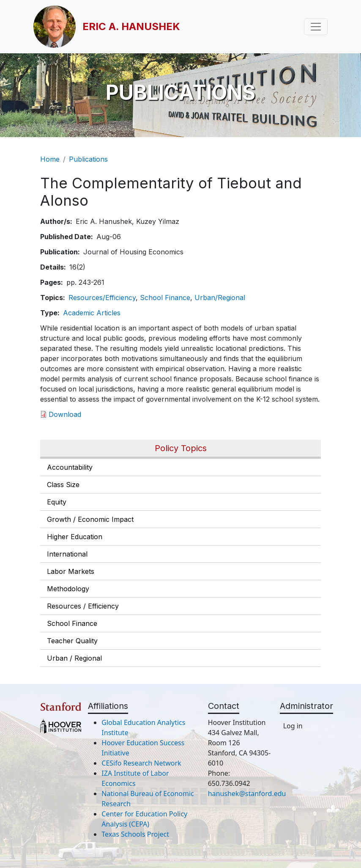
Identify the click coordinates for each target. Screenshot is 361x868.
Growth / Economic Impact (90, 519)
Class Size (63, 485)
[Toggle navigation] (316, 27)
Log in (293, 726)
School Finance (72, 623)
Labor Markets (71, 571)
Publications (88, 159)
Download (65, 414)
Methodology (68, 589)
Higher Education (75, 537)
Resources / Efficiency (83, 606)
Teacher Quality (72, 641)
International (67, 554)
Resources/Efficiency (102, 298)
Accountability (70, 467)
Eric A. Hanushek (131, 26)
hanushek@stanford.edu (247, 794)
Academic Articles (92, 313)
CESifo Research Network (141, 763)
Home (50, 159)
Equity (57, 502)
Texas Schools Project (135, 834)
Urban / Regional (74, 658)
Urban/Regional (220, 298)
